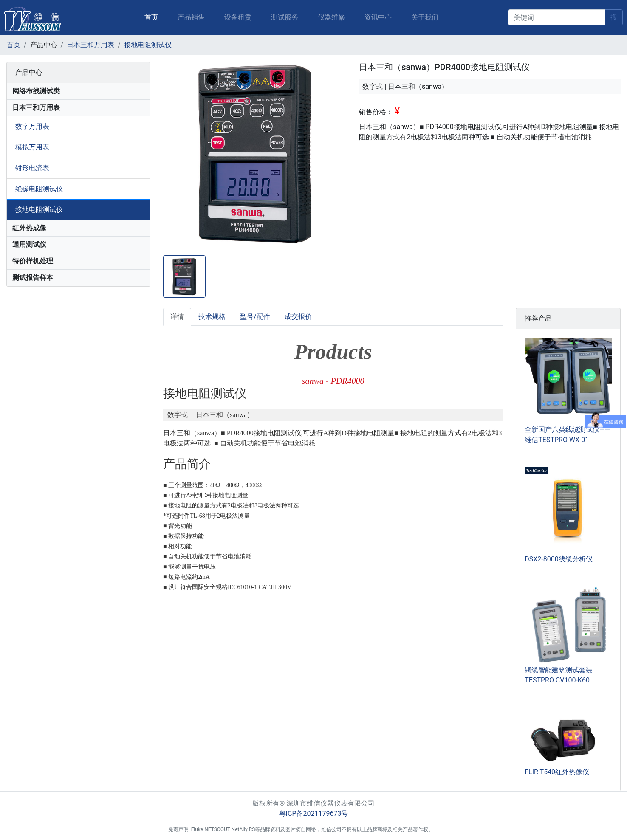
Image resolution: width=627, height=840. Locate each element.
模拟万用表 (32, 147)
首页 (153, 12)
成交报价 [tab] (298, 317)
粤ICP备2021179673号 (314, 813)
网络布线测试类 (36, 91)
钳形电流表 (32, 168)
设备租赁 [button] (238, 17)
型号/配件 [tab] (255, 317)
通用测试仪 (29, 244)
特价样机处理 (33, 261)
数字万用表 (32, 126)
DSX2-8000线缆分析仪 (558, 559)
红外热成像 (29, 228)
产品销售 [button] (191, 17)
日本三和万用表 (90, 45)
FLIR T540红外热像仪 (557, 772)
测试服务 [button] (285, 17)
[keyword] (557, 17)
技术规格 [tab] (212, 317)
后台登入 (449, 829)
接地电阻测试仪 (148, 45)
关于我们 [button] (425, 17)
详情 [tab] (177, 317)
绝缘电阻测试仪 (39, 189)
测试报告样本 (33, 278)
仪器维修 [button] (331, 17)
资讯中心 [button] (378, 17)
